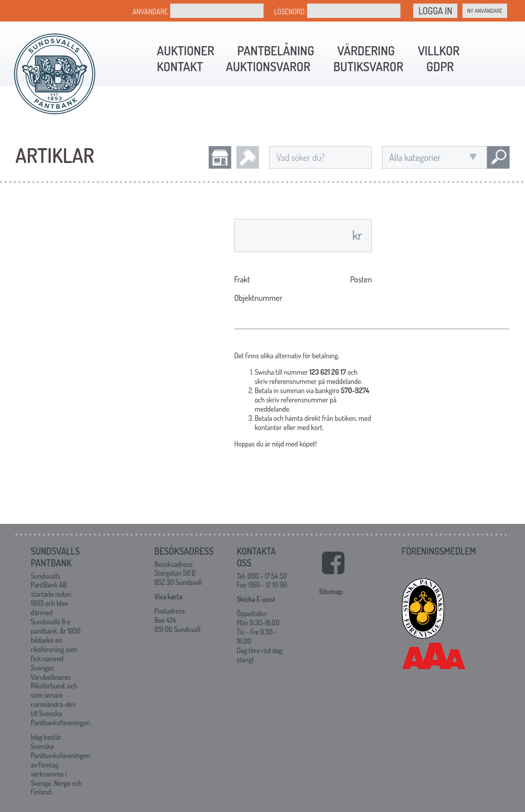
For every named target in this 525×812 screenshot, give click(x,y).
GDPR (440, 66)
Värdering (366, 50)
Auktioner (186, 50)
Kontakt (180, 66)
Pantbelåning (276, 50)
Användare (150, 12)
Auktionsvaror (268, 66)
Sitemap (331, 591)
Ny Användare (485, 11)
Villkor (439, 50)
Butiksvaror (368, 66)
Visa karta (168, 596)
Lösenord (289, 12)
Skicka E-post (256, 599)
